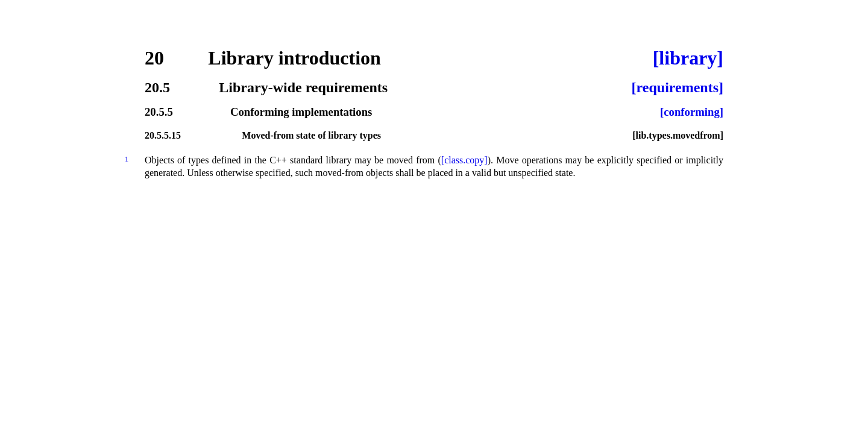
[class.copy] (464, 160)
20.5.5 (159, 112)
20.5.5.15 (163, 136)
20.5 (157, 87)
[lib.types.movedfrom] (678, 136)
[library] (688, 58)
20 (154, 58)
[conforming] (692, 112)
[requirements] (678, 87)
